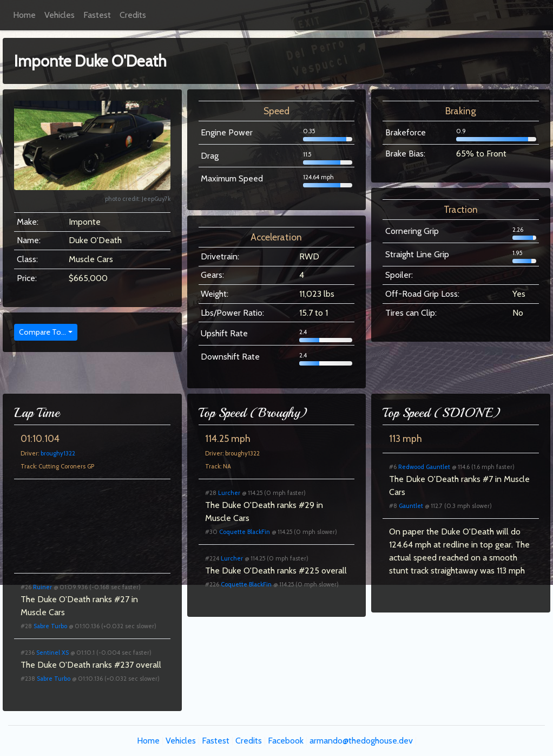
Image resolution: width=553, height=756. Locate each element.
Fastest (97, 15)
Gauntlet (411, 506)
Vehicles (60, 15)
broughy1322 (58, 453)
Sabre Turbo (50, 626)
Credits (133, 15)
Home (24, 15)
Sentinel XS (52, 653)
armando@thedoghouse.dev (361, 741)
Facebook (286, 741)
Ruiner (42, 587)
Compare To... (42, 332)
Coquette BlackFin (245, 532)
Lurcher (229, 493)
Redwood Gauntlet (424, 467)
